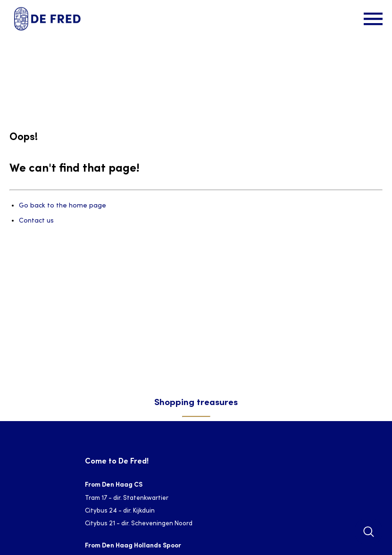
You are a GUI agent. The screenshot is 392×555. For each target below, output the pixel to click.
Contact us (36, 221)
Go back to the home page (63, 206)
